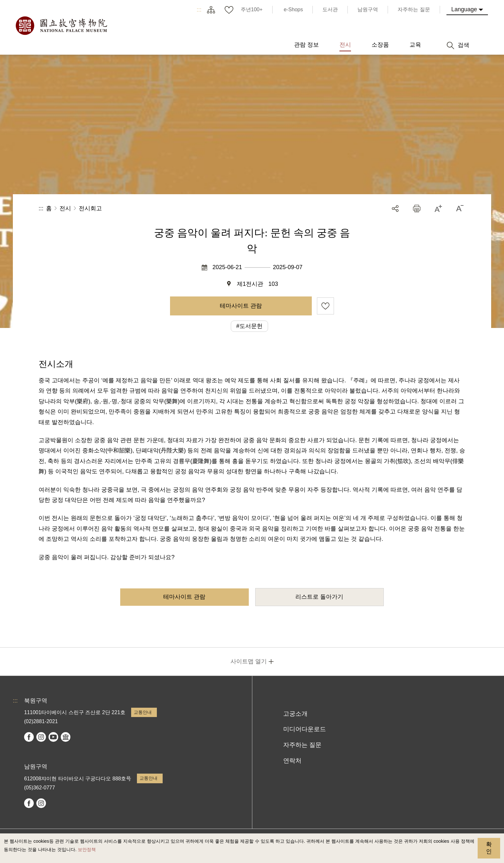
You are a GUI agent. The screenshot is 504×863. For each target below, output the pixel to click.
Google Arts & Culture (66, 737)
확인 (489, 848)
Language (464, 9)
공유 (395, 209)
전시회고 (90, 208)
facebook (29, 737)
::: (199, 10)
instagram (41, 737)
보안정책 (87, 849)
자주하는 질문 (302, 745)
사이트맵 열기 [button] (249, 661)
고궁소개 (295, 714)
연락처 (292, 761)
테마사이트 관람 (241, 306)
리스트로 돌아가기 (319, 597)
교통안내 (143, 712)
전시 (65, 208)
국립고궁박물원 (61, 26)
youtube (53, 737)
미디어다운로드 (305, 729)
